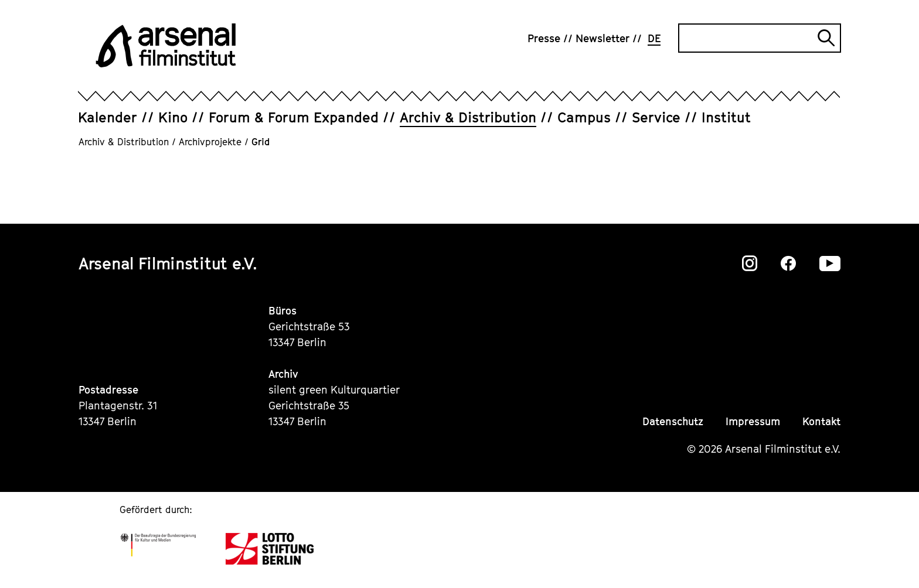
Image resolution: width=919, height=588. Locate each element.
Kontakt (821, 421)
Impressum (753, 421)
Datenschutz (673, 421)
